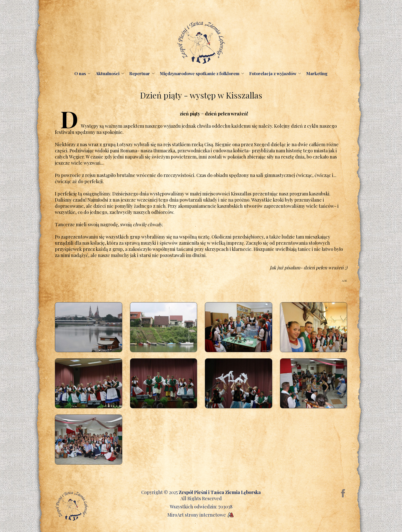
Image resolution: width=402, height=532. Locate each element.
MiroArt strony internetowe (201, 515)
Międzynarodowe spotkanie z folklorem (200, 73)
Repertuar (140, 73)
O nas (80, 73)
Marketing (317, 73)
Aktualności (108, 73)
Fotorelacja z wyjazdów (273, 73)
